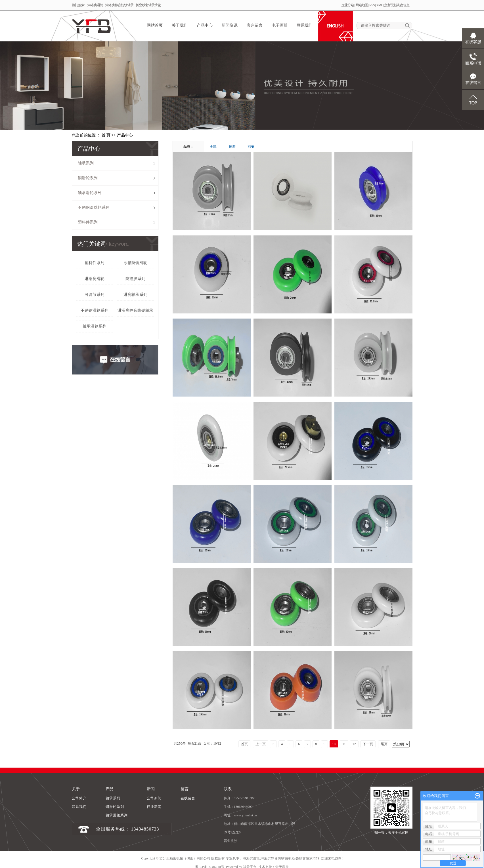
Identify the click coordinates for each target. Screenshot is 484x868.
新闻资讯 (230, 25)
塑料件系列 (88, 222)
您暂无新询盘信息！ (398, 5)
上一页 (261, 744)
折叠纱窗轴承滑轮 (148, 5)
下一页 (368, 744)
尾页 (384, 744)
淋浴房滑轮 (95, 5)
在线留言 (188, 798)
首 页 (106, 135)
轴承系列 (86, 163)
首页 (244, 744)
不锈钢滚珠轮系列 (94, 207)
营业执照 (231, 841)
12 (354, 744)
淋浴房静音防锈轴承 (119, 5)
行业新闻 (154, 807)
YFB (251, 147)
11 (344, 744)
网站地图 (362, 5)
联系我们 (305, 25)
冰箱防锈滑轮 (135, 263)
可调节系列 (95, 295)
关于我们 (180, 25)
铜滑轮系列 (88, 178)
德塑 (232, 147)
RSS (372, 5)
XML (379, 5)
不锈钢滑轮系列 (95, 310)
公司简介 (79, 798)
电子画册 (280, 25)
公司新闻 (154, 798)
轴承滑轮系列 (90, 193)
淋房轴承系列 (135, 295)
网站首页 (155, 25)
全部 (213, 147)
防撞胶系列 (135, 279)
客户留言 (255, 25)
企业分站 (347, 5)
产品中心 (205, 25)
